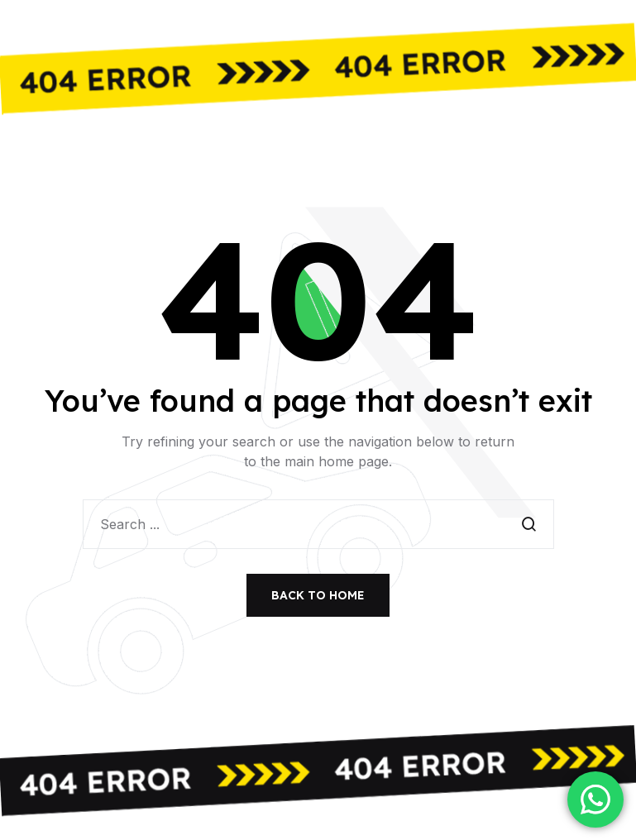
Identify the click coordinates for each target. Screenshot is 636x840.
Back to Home (318, 595)
